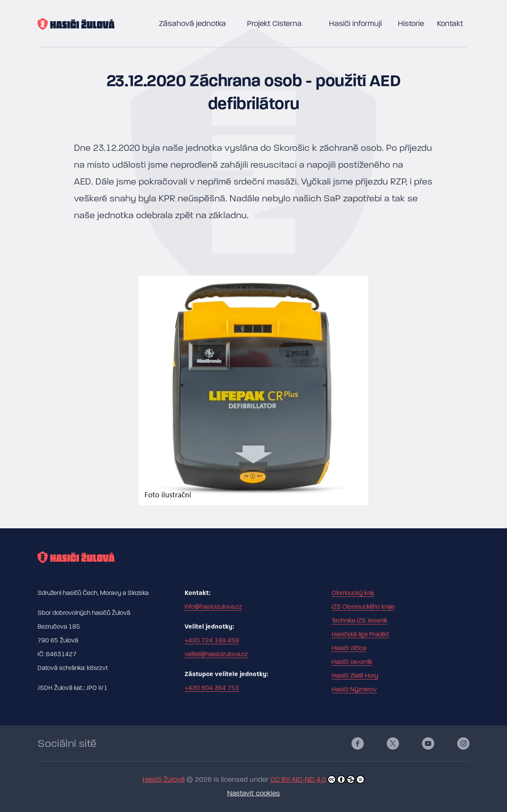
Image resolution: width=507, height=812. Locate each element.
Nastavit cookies (253, 793)
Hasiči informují (355, 24)
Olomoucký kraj (353, 593)
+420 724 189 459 (212, 640)
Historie (411, 24)
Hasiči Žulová (164, 780)
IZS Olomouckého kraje (363, 607)
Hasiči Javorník (352, 662)
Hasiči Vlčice (349, 648)
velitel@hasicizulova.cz (216, 654)
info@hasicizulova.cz (213, 607)
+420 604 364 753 (212, 688)
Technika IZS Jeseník (360, 621)
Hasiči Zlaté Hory (355, 676)
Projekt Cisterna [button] (274, 24)
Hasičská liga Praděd (360, 634)
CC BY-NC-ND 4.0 (317, 779)
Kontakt (450, 24)
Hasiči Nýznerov (354, 689)
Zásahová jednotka (192, 24)
